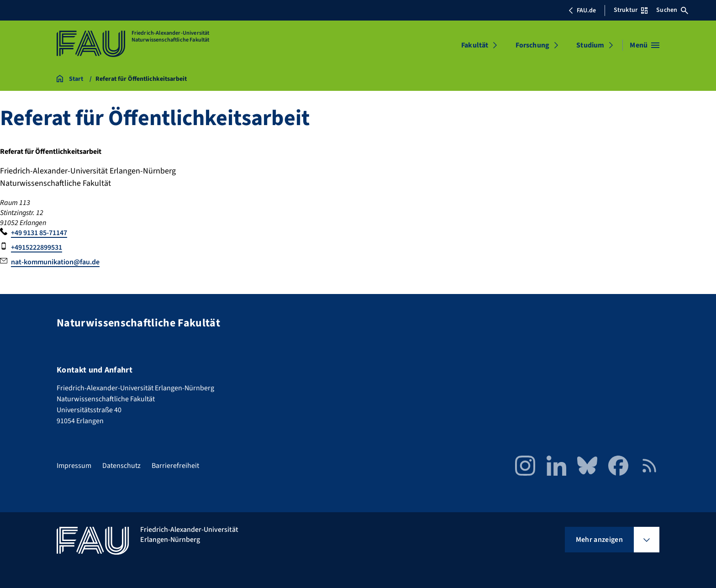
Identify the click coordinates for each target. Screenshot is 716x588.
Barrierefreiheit (175, 466)
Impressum (74, 466)
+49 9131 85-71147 (39, 233)
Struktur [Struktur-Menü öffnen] (631, 10)
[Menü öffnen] (645, 45)
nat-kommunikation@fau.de (55, 262)
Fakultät (475, 45)
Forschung (532, 45)
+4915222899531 (37, 247)
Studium (590, 45)
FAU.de (582, 10)
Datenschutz (121, 466)
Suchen (672, 10)
